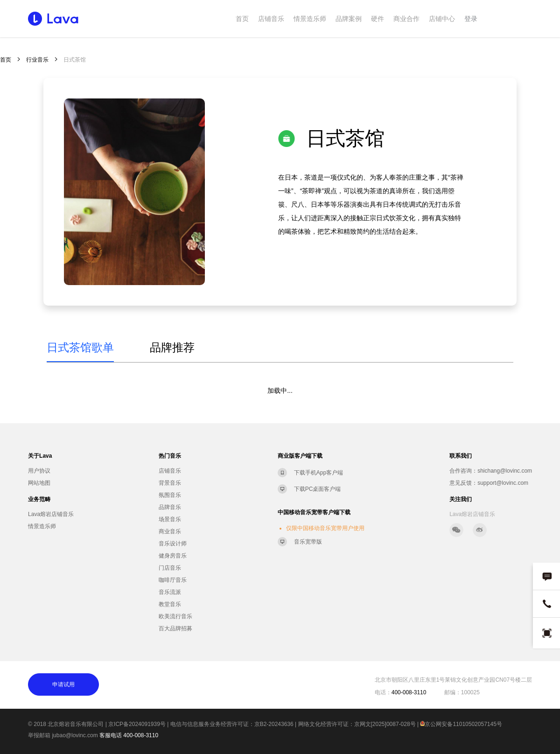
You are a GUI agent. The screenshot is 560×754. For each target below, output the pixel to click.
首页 (242, 19)
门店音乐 (170, 568)
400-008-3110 (141, 735)
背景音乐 (170, 483)
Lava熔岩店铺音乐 (51, 514)
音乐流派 (170, 592)
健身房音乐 (173, 556)
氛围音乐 (170, 495)
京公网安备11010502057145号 (461, 724)
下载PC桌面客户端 (318, 489)
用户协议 (39, 471)
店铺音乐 (271, 19)
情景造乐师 (310, 19)
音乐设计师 (173, 544)
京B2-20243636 (274, 724)
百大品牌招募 (175, 628)
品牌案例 (349, 19)
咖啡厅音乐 (173, 580)
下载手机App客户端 (318, 473)
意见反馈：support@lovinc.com (489, 483)
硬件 (378, 19)
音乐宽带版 (308, 542)
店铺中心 (442, 19)
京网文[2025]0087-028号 (385, 724)
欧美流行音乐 (175, 616)
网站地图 (39, 483)
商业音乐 (170, 531)
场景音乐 (170, 519)
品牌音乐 (170, 507)
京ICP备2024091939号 (137, 724)
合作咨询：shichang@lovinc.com (491, 471)
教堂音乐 (170, 604)
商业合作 (406, 19)
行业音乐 (37, 60)
